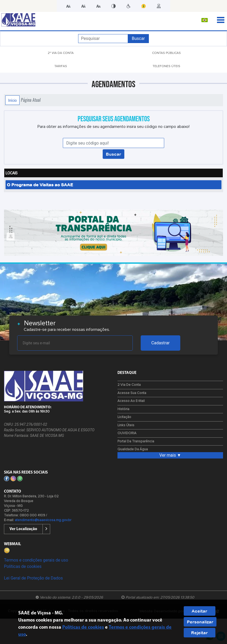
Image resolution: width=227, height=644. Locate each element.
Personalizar (200, 622)
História (123, 409)
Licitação (124, 417)
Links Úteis (126, 425)
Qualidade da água (133, 449)
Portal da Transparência (136, 441)
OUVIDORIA (127, 433)
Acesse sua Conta (132, 393)
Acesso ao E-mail (131, 401)
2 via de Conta (129, 385)
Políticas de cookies (23, 566)
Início (12, 100)
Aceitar (199, 611)
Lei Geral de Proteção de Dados (33, 578)
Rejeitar (199, 633)
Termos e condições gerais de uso (36, 560)
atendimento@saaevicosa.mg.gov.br (43, 520)
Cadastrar (160, 343)
